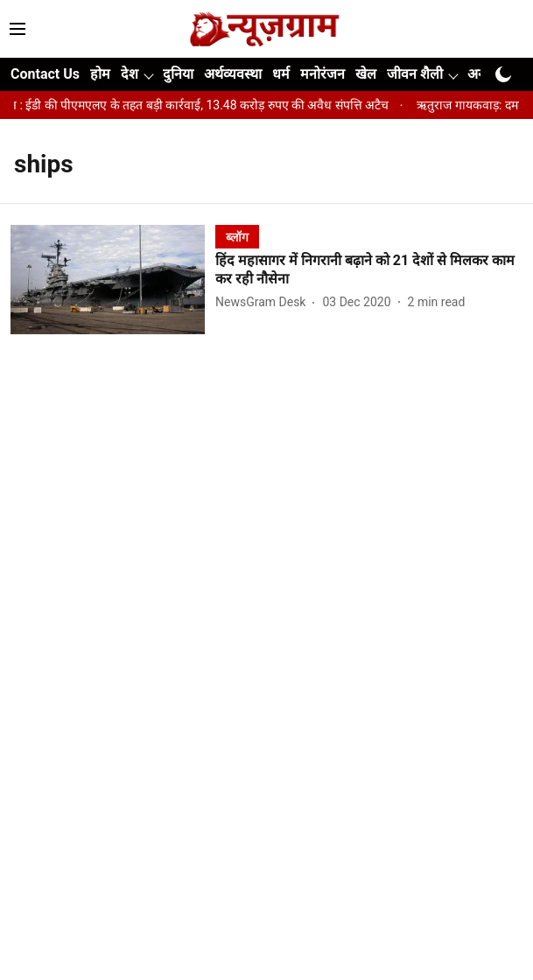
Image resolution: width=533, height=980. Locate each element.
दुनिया (178, 74)
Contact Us (45, 74)
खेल (366, 74)
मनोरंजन (323, 74)
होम (100, 74)
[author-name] (264, 302)
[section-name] (237, 237)
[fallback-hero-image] (113, 280)
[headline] (369, 270)
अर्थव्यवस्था (233, 74)
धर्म (281, 74)
